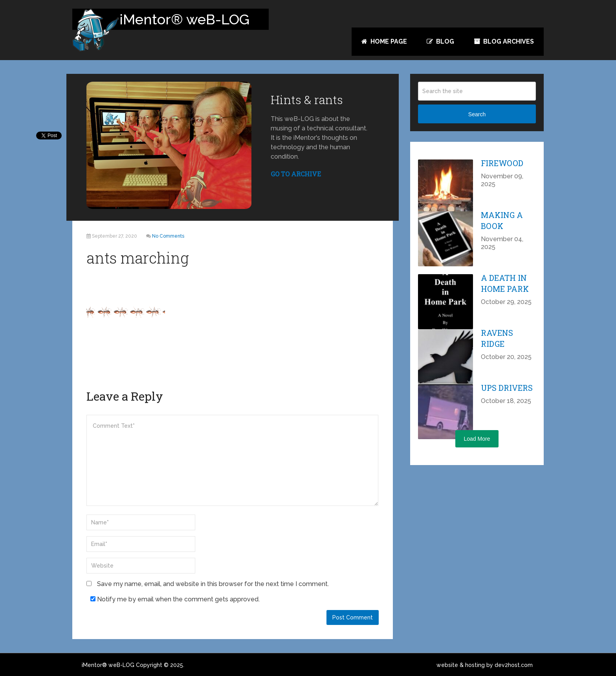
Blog (440, 41)
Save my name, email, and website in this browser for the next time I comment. (213, 584)
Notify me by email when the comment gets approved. (175, 599)
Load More (477, 439)
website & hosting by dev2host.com (485, 665)
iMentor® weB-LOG (108, 665)
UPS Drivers (507, 388)
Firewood (502, 163)
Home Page (384, 41)
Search (477, 114)
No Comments (168, 236)
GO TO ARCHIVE (296, 174)
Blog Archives (504, 41)
